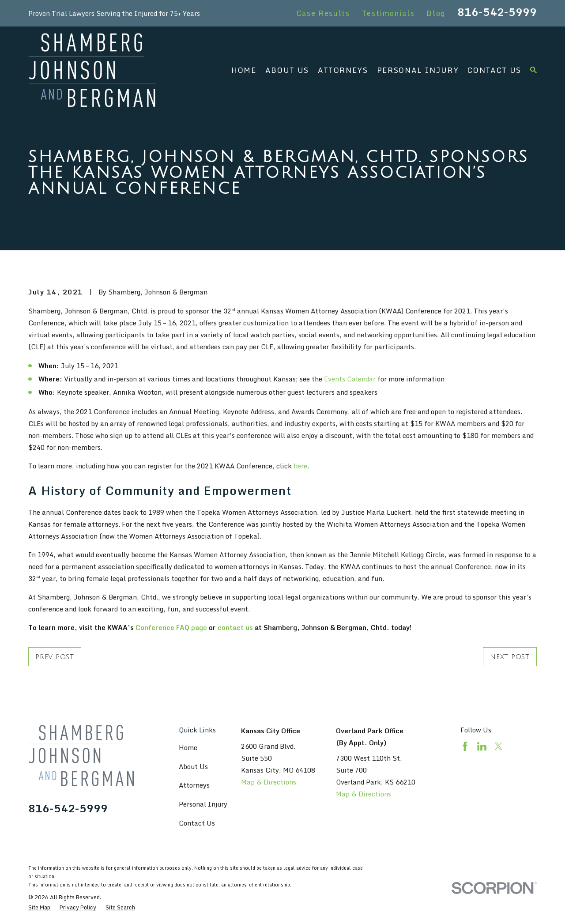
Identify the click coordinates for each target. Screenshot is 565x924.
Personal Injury (203, 804)
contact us (235, 627)
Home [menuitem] (244, 70)
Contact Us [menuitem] (494, 70)
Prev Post (55, 657)
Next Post (510, 657)
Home (188, 747)
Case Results (323, 13)
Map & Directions (269, 782)
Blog (436, 13)
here (300, 466)
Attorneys (194, 785)
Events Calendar (350, 379)
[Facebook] (465, 746)
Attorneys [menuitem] (343, 70)
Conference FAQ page (171, 627)
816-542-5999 (497, 12)
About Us (193, 766)
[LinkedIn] (482, 746)
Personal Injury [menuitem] (418, 70)
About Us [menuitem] (287, 70)
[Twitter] (499, 746)
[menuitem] (39, 907)
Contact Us (197, 823)
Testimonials (388, 13)
